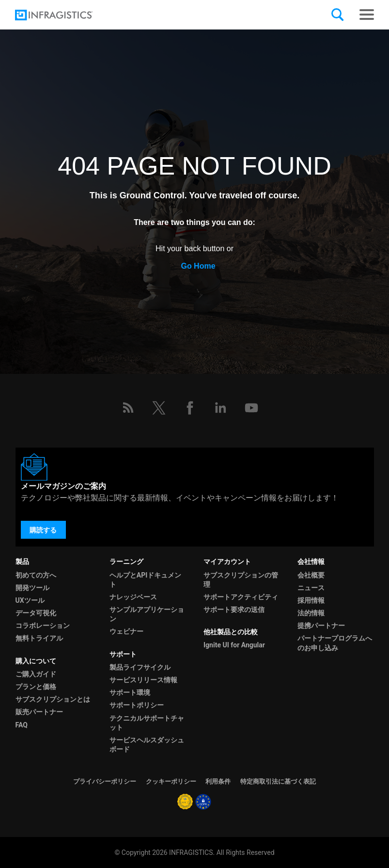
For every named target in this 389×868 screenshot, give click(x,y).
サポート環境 (130, 692)
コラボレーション (43, 626)
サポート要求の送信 (234, 610)
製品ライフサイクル (140, 667)
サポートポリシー (137, 705)
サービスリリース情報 (143, 680)
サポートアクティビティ (241, 597)
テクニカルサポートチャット (147, 723)
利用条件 (218, 781)
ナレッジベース (133, 597)
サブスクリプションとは (53, 699)
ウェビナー (126, 631)
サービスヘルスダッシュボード (147, 745)
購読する (43, 530)
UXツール (30, 600)
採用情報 (311, 600)
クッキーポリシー (171, 781)
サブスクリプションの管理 (241, 580)
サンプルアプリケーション (147, 614)
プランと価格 (36, 687)
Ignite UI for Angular (234, 645)
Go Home (198, 266)
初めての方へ (36, 575)
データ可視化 (36, 613)
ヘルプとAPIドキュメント (146, 580)
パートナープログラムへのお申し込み (335, 643)
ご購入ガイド (36, 674)
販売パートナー (39, 712)
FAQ (22, 725)
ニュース (311, 588)
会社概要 (311, 575)
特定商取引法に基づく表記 (278, 781)
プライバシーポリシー (105, 781)
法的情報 (311, 613)
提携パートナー (321, 626)
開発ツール (32, 588)
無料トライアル (39, 638)
